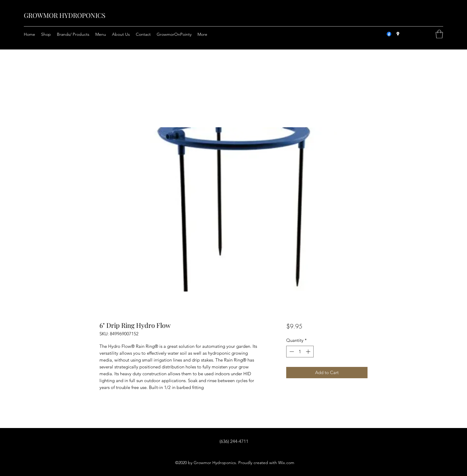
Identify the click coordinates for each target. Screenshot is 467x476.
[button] (439, 34)
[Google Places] (398, 34)
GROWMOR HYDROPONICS (65, 15)
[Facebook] (389, 34)
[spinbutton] (300, 352)
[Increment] (309, 352)
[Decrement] (291, 352)
